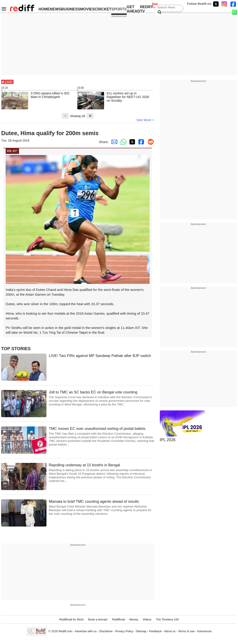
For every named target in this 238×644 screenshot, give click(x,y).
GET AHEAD (133, 9)
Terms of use (186, 631)
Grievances (205, 631)
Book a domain (98, 619)
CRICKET (103, 9)
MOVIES (87, 9)
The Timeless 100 (167, 619)
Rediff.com (65, 631)
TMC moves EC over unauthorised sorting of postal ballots (101, 437)
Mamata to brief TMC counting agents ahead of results (101, 508)
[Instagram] (224, 4)
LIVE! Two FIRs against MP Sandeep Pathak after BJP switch (100, 356)
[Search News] (158, 12)
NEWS (56, 9)
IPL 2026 (168, 440)
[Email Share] (113, 142)
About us (170, 631)
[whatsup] (235, 12)
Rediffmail (118, 619)
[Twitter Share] (131, 142)
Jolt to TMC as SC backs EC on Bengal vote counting (101, 398)
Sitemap (141, 631)
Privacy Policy (124, 631)
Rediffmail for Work (71, 619)
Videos (147, 619)
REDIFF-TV (147, 9)
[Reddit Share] (150, 142)
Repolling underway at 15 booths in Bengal (101, 473)
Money (134, 619)
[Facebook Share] (141, 142)
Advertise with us (86, 631)
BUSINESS (70, 9)
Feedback (155, 631)
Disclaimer (106, 631)
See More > (145, 120)
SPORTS (119, 9)
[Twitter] (216, 4)
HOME (44, 9)
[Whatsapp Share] (122, 142)
